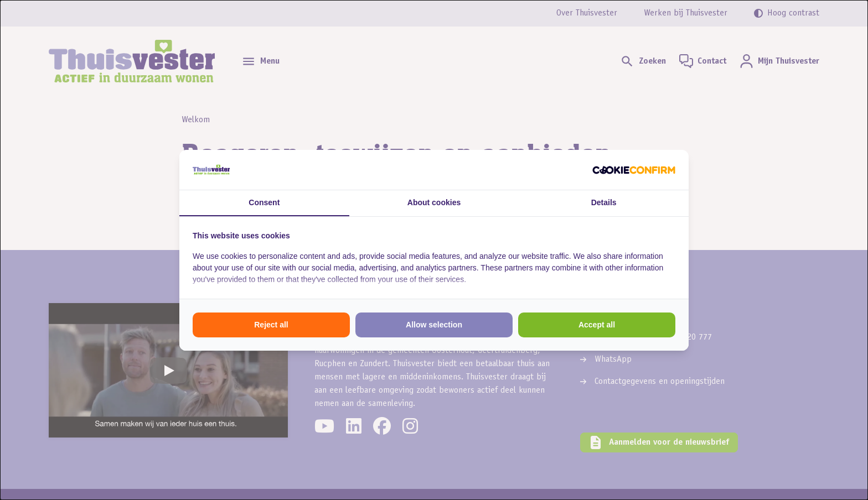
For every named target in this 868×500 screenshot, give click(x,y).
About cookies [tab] (434, 202)
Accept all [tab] (597, 325)
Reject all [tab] (271, 325)
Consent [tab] (264, 202)
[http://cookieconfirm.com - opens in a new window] (634, 170)
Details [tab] (604, 202)
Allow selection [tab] (434, 325)
